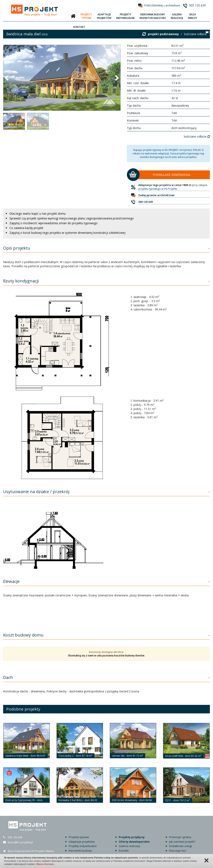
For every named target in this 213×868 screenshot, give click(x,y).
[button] (7, 78)
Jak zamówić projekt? (182, 842)
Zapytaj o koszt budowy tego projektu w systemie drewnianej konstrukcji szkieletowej (67, 233)
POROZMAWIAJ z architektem (162, 5)
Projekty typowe (79, 837)
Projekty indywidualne (83, 846)
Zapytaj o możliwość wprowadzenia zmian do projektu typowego (53, 223)
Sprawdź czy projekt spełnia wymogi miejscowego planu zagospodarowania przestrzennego (72, 218)
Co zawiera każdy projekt (26, 228)
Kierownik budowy (80, 851)
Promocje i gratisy (180, 837)
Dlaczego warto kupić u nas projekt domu (38, 214)
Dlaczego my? (178, 851)
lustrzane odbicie (195, 34)
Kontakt (124, 851)
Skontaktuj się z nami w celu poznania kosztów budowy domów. (106, 656)
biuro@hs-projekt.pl (20, 842)
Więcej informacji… (46, 864)
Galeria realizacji (129, 846)
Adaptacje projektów (82, 842)
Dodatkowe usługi (180, 846)
